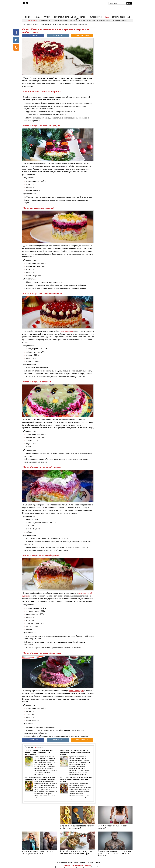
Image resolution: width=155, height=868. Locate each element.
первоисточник (105, 867)
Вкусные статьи (33, 21)
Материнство (96, 17)
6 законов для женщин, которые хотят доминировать (38, 852)
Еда (107, 17)
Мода (28, 17)
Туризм (47, 17)
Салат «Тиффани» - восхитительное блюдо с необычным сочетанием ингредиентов (39, 753)
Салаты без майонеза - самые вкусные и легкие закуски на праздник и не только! (40, 778)
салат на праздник (76, 691)
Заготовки (91, 21)
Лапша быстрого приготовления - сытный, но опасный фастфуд (77, 852)
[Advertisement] (114, 42)
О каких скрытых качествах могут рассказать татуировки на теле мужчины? (115, 853)
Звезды (37, 17)
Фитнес (83, 17)
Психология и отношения (65, 17)
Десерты (74, 21)
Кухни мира (46, 21)
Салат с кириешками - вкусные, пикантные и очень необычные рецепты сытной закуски (76, 779)
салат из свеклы (66, 331)
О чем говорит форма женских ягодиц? (113, 827)
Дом (77, 19)
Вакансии (67, 865)
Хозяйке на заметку (104, 21)
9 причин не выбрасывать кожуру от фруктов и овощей (77, 827)
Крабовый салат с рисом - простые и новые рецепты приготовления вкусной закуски (75, 753)
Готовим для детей (120, 21)
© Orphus (97, 863)
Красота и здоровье (121, 17)
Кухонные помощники (60, 21)
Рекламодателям (77, 865)
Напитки (82, 21)
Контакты (88, 865)
